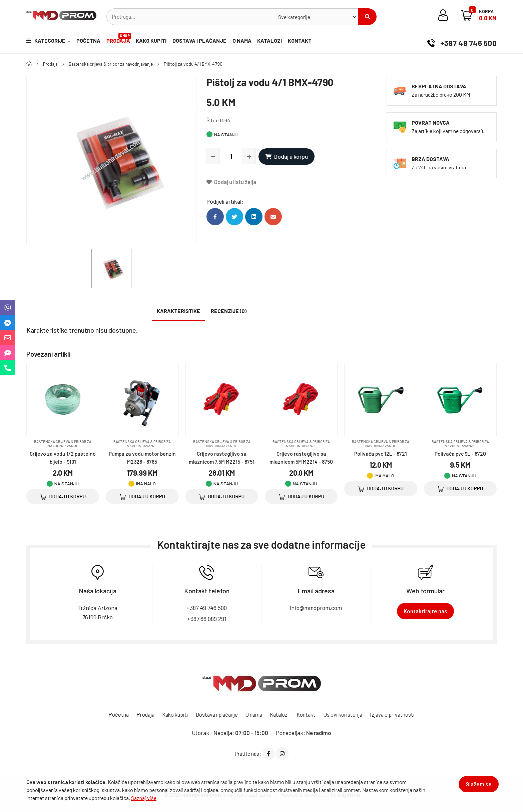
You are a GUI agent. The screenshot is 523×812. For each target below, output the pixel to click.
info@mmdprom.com (316, 607)
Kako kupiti (163, 41)
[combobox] (316, 17)
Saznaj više (144, 798)
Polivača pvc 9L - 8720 (460, 453)
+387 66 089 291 (207, 618)
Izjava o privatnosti (398, 714)
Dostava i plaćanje (216, 41)
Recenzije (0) (229, 310)
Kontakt (328, 41)
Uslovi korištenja (347, 714)
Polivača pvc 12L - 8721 (381, 453)
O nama (262, 41)
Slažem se (477, 786)
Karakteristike (178, 310)
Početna (92, 41)
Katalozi (294, 41)
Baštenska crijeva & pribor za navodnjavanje (115, 64)
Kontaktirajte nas (425, 611)
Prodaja (128, 39)
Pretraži (368, 17)
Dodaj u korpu (287, 156)
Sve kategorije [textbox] (294, 17)
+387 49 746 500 (459, 41)
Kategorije (46, 41)
